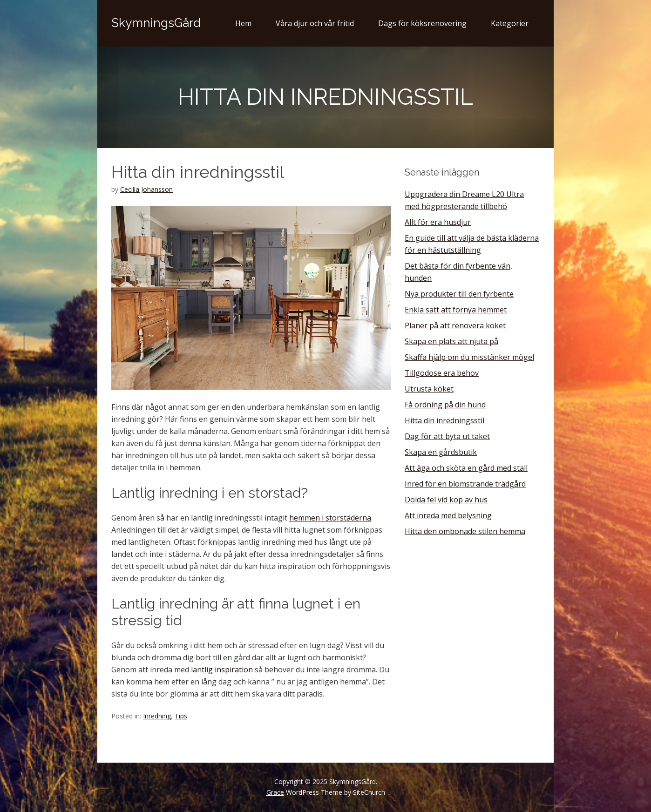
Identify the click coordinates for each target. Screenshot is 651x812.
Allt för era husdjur (438, 222)
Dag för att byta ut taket (447, 436)
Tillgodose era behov (442, 373)
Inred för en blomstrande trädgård (465, 484)
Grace (275, 792)
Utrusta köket (429, 389)
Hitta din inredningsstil (444, 420)
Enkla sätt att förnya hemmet (456, 310)
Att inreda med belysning (448, 515)
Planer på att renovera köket (455, 325)
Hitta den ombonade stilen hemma (465, 531)
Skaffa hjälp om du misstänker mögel (469, 357)
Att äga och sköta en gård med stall (466, 468)
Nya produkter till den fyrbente (459, 294)
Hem (243, 23)
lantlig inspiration (222, 670)
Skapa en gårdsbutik (441, 452)
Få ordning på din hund (445, 405)
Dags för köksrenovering (422, 23)
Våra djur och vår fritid (315, 23)
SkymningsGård (156, 23)
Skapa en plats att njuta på (451, 341)
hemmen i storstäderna (330, 518)
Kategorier (510, 23)
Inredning (157, 716)
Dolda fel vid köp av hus (446, 500)
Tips (181, 716)
